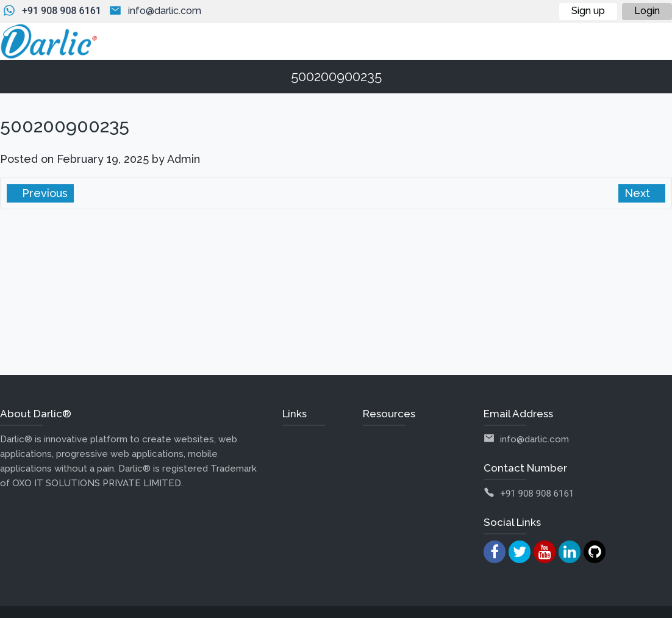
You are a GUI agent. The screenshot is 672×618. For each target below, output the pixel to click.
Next (639, 193)
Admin (184, 159)
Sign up (588, 11)
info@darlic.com (165, 11)
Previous (43, 193)
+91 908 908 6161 (62, 11)
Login (647, 11)
